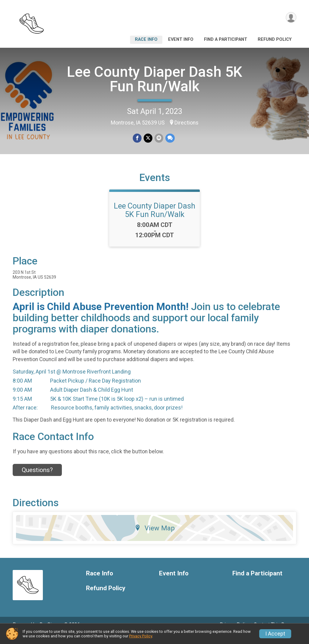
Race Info (146, 39)
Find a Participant (226, 39)
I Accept (275, 634)
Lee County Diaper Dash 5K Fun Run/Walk (155, 79)
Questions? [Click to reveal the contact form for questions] (37, 478)
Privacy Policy (141, 636)
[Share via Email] (159, 138)
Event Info (181, 39)
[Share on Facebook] (137, 138)
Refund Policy (275, 39)
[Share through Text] (169, 138)
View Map (155, 536)
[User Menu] (291, 18)
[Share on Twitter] (148, 138)
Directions (186, 123)
